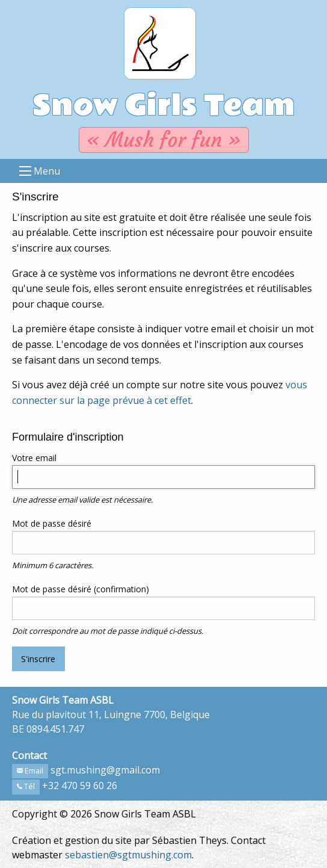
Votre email (34, 458)
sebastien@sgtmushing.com (128, 855)
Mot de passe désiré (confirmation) (81, 589)
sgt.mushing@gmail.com (105, 770)
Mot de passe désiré (52, 523)
